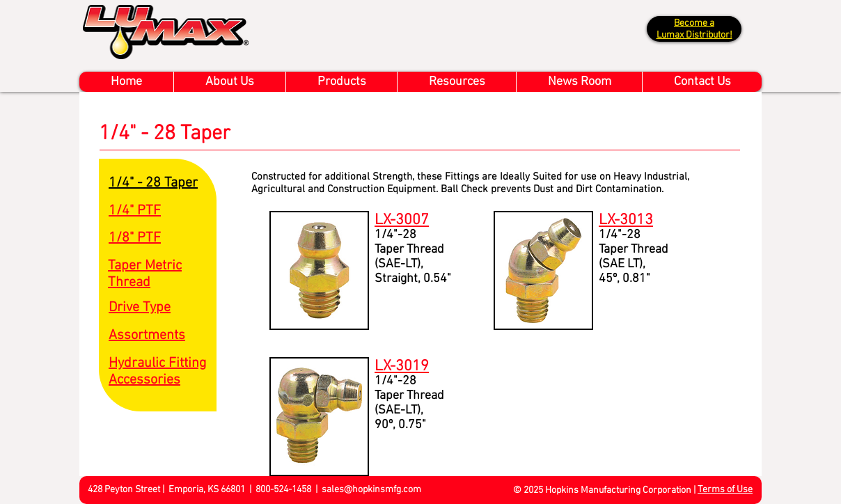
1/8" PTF (135, 238)
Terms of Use (725, 490)
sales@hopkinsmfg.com (371, 490)
